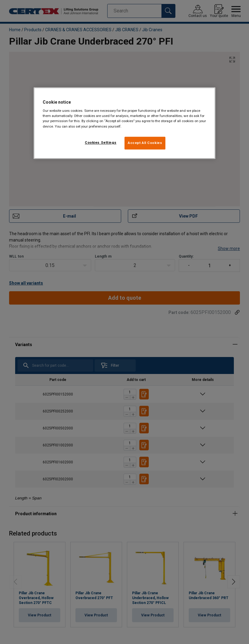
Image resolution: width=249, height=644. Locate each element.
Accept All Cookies (145, 143)
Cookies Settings (101, 142)
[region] (125, 123)
